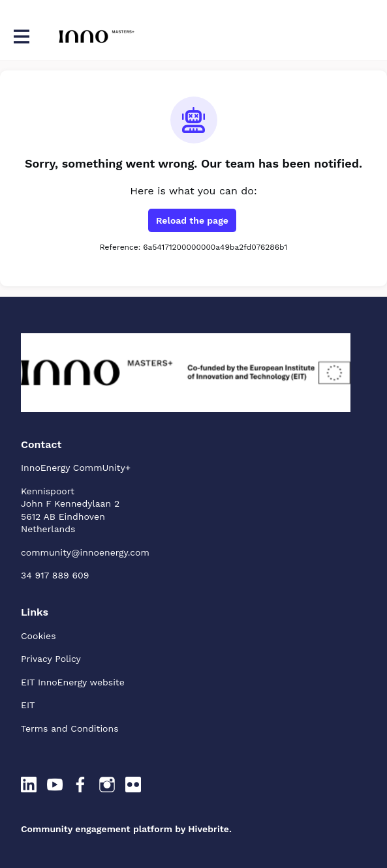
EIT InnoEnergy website (73, 682)
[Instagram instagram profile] (107, 785)
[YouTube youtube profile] (55, 785)
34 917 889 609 (55, 575)
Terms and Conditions (70, 728)
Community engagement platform (97, 829)
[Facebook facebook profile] (81, 785)
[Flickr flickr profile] (133, 785)
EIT (28, 705)
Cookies (39, 636)
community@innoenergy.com (85, 552)
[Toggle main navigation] (21, 37)
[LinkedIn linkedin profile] (29, 785)
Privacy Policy (51, 659)
